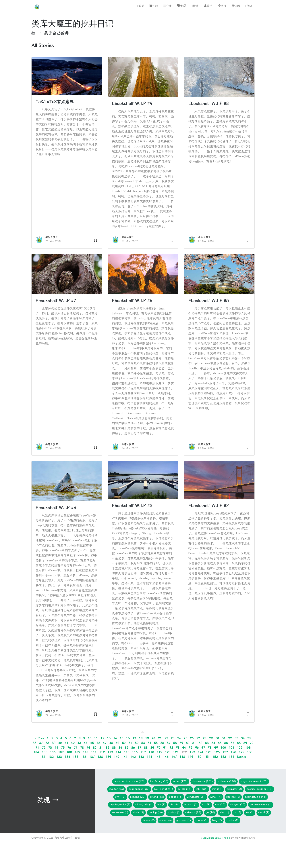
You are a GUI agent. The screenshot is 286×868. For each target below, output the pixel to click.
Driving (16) (157, 797)
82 (107, 748)
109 (77, 752)
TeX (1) (161, 805)
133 (59, 757)
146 (166, 757)
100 (223, 748)
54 (149, 743)
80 (95, 748)
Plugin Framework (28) (254, 781)
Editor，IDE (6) (144, 805)
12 (102, 738)
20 (153, 738)
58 (175, 743)
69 (245, 743)
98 (210, 748)
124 (200, 752)
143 (141, 757)
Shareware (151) (202, 781)
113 (110, 752)
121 (176, 752)
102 (240, 748)
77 (76, 748)
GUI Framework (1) (261, 805)
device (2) (149, 820)
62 (200, 743)
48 (111, 743)
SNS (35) (220, 805)
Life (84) (175, 805)
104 (36, 752)
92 (171, 748)
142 (133, 757)
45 (92, 743)
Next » (241, 757)
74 (56, 748)
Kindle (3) (138, 812)
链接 (222, 6)
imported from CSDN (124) (130, 781)
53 (143, 743)
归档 (154, 6)
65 (220, 743)
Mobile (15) (175, 797)
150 (199, 757)
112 (102, 752)
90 (159, 748)
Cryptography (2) (120, 805)
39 (54, 743)
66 (226, 743)
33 (236, 738)
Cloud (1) (264, 812)
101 (231, 748)
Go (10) (210, 812)
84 (120, 748)
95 (190, 748)
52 (137, 743)
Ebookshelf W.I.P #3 (132, 506)
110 (86, 752)
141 (125, 757)
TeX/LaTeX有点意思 (55, 102)
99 (216, 748)
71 (37, 748)
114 (118, 752)
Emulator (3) (234, 789)
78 (82, 748)
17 (134, 738)
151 (207, 757)
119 (159, 752)
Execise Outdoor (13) (259, 789)
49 (117, 743)
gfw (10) (120, 797)
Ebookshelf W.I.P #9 (132, 104)
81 (101, 748)
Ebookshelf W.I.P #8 (208, 104)
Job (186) (202, 789)
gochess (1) (184, 820)
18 (141, 738)
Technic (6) (191, 805)
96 (197, 748)
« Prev (39, 738)
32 (230, 738)
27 (198, 738)
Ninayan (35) (238, 805)
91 (165, 748)
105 (45, 752)
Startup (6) (174, 812)
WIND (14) (216, 797)
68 (239, 743)
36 (34, 743)
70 (252, 743)
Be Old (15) (184, 789)
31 (224, 738)
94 (184, 748)
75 (63, 748)
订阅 (236, 6)
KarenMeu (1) (120, 812)
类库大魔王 (52, 237)
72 (44, 748)
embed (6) (166, 820)
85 (127, 748)
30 (217, 738)
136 (84, 757)
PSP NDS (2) (233, 797)
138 (100, 757)
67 (232, 743)
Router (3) (202, 820)
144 (149, 757)
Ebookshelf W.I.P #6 (132, 301)
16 (128, 738)
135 (76, 757)
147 (174, 757)
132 (51, 757)
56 (162, 743)
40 (60, 743)
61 (194, 743)
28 (204, 738)
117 (143, 752)
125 (209, 752)
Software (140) (227, 781)
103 (248, 748)
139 (108, 757)
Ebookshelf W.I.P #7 (56, 301)
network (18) (193, 812)
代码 (249, 6)
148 (182, 757)
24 (179, 738)
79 (88, 748)
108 (69, 752)
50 (124, 743)
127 (225, 752)
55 (156, 743)
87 (139, 748)
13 (109, 738)
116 (135, 752)
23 (173, 738)
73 (50, 748)
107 (61, 752)
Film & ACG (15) (159, 781)
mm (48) (217, 789)
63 (207, 743)
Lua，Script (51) (164, 789)
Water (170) (180, 781)
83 (114, 748)
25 (185, 738)
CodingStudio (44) (255, 797)
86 (133, 748)
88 (146, 748)
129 (241, 752)
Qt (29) (206, 805)
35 (249, 738)
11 (96, 738)
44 (86, 743)
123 (192, 752)
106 (53, 752)
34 (243, 738)
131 (43, 757)
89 (152, 748)
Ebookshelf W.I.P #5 (208, 301)
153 (223, 757)
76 (69, 748)
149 (190, 757)
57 (169, 743)
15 (121, 738)
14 (115, 738)
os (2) (237, 812)
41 (66, 743)
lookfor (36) (116, 789)
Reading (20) (138, 797)
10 (90, 738)
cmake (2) (233, 820)
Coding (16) (156, 812)
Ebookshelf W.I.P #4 (56, 508)
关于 (208, 6)
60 (188, 743)
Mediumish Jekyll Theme (216, 838)
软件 (195, 6)
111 (94, 752)
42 (73, 743)
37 (41, 743)
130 (250, 752)
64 (213, 743)
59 (181, 743)
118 (151, 752)
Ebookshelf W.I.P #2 (208, 506)
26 (192, 738)
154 (231, 757)
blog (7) (217, 820)
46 (98, 743)
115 (127, 752)
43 (79, 743)
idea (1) (224, 812)
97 (203, 748)
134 (67, 757)
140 (117, 757)
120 (168, 752)
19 (147, 738)
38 (47, 743)
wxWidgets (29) (196, 797)
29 (211, 738)
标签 (182, 6)
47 (105, 743)
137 (92, 757)
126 (217, 752)
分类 (168, 6)
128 (233, 752)
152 (215, 757)
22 (166, 738)
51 (130, 743)
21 (160, 738)
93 (178, 748)
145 (158, 757)
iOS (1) (250, 812)
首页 (141, 6)
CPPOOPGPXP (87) (139, 789)
